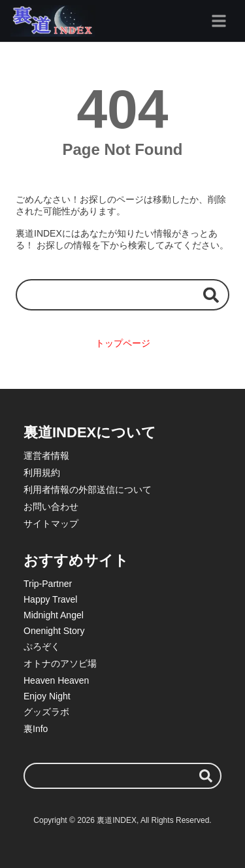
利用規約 (42, 473)
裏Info (36, 729)
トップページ (123, 343)
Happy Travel (50, 599)
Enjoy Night (47, 696)
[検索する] (211, 294)
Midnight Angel (54, 615)
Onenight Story (54, 631)
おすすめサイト (76, 560)
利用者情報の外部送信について (88, 490)
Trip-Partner (48, 584)
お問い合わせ (51, 507)
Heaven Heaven (56, 680)
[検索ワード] (122, 294)
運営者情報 (46, 456)
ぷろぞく (42, 646)
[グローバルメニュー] (219, 21)
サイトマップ (51, 524)
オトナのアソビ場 (60, 663)
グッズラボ (46, 712)
